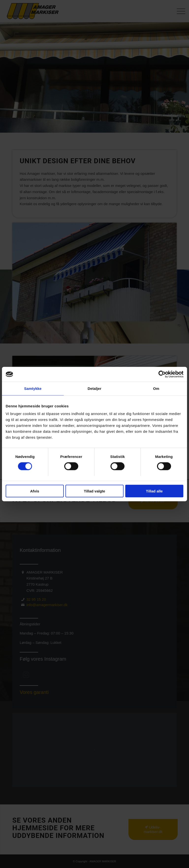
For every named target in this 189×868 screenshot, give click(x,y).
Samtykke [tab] (33, 389)
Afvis (35, 491)
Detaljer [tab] (94, 389)
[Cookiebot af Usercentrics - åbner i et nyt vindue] (162, 374)
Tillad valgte (94, 491)
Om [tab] (156, 389)
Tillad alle (154, 491)
